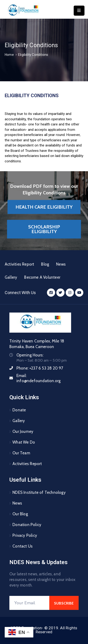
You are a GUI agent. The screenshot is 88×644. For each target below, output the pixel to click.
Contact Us (23, 546)
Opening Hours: (30, 355)
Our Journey (23, 431)
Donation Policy (27, 525)
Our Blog (20, 514)
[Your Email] (29, 603)
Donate (19, 410)
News (61, 264)
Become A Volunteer (42, 277)
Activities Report (19, 264)
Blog (45, 264)
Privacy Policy (25, 535)
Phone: (40, 368)
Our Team (21, 453)
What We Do (24, 442)
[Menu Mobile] (79, 11)
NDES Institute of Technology (39, 492)
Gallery (11, 277)
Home (9, 55)
